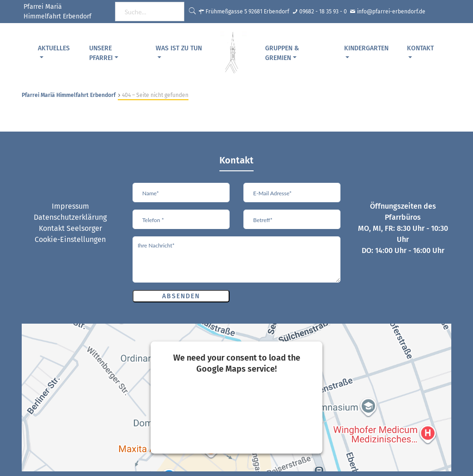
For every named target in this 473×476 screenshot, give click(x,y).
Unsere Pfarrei (101, 53)
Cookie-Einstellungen (70, 239)
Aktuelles (54, 48)
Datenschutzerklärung (70, 217)
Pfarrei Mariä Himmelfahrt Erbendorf (69, 95)
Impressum (70, 206)
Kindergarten (366, 48)
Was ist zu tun (179, 48)
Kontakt (420, 48)
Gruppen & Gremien (282, 53)
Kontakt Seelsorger (70, 228)
